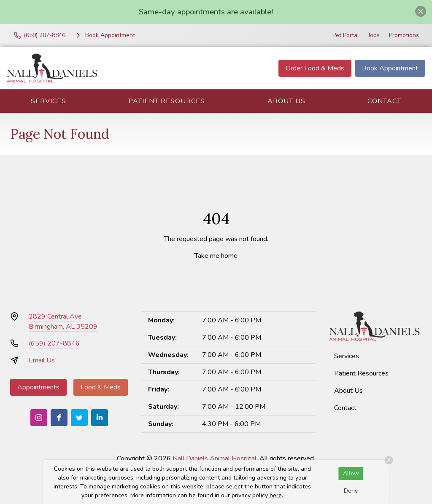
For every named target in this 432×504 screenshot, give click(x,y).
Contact (384, 101)
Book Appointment (390, 68)
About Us (286, 101)
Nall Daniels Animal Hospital (215, 458)
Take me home (216, 256)
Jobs (374, 35)
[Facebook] (59, 418)
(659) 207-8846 (54, 343)
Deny (351, 491)
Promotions (404, 35)
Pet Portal (346, 35)
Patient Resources (167, 101)
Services (49, 101)
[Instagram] (39, 418)
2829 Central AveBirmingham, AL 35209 (63, 322)
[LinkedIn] (100, 418)
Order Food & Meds (315, 68)
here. (276, 495)
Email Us (42, 360)
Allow (351, 473)
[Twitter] (79, 418)
